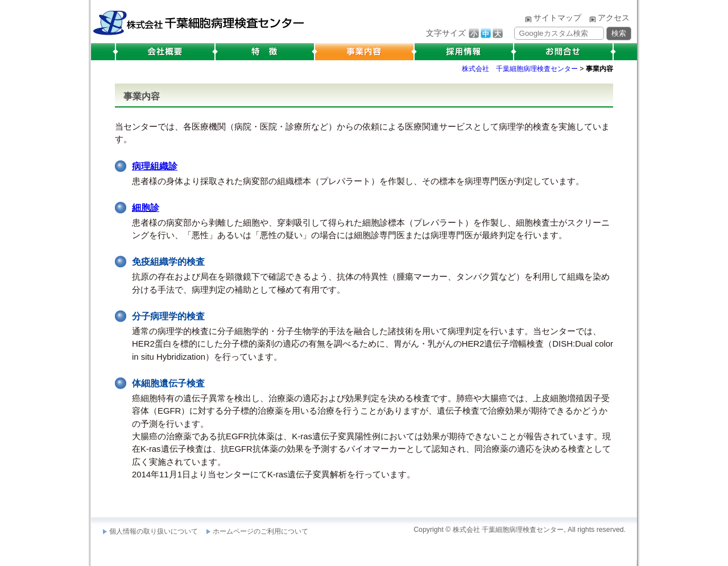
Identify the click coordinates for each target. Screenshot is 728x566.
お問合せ (565, 52)
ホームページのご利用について (260, 531)
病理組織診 (155, 166)
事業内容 (364, 52)
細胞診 (146, 208)
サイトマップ (557, 18)
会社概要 (164, 52)
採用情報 (464, 52)
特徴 (265, 52)
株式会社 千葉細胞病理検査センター (198, 20)
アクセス (614, 18)
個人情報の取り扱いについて (154, 531)
